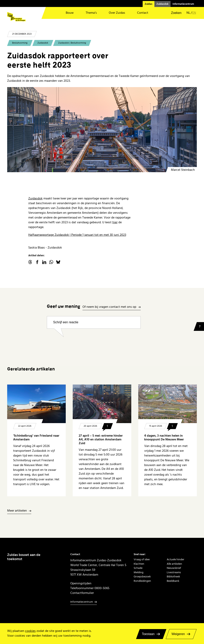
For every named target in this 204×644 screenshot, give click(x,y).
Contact (143, 13)
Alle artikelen (174, 564)
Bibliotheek (173, 576)
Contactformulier (82, 593)
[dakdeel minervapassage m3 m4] (102, 130)
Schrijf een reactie (66, 322)
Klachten (139, 564)
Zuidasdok (162, 4)
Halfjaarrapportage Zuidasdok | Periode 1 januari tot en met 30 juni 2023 (77, 235)
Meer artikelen (17, 511)
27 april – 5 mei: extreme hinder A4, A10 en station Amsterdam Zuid (101, 440)
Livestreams (174, 572)
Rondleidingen (142, 581)
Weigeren (178, 634)
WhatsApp (51, 262)
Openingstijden (81, 583)
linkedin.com (44, 262)
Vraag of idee (142, 559)
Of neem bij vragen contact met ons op (109, 307)
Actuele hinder (176, 559)
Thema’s (91, 13)
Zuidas (149, 4)
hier (115, 222)
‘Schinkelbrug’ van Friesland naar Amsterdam (36, 438)
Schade (138, 568)
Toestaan (148, 634)
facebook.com (37, 262)
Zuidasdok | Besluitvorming (72, 43)
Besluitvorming (20, 43)
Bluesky (58, 262)
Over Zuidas (117, 13)
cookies (30, 631)
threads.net (30, 262)
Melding (139, 572)
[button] (174, 13)
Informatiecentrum (183, 4)
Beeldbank (173, 581)
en (194, 13)
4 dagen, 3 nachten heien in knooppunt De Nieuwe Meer (164, 438)
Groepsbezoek (142, 576)
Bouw (70, 13)
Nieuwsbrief (174, 568)
